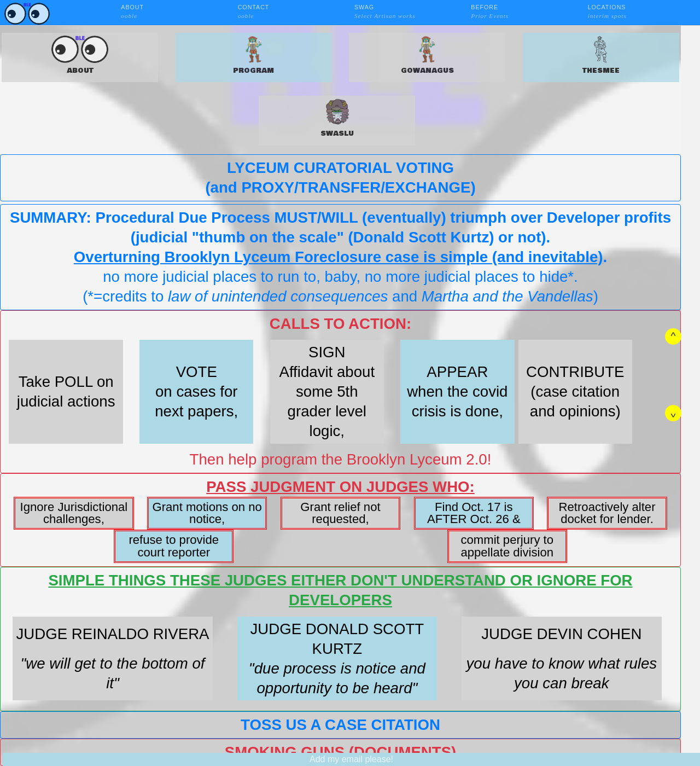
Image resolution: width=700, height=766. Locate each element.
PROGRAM (253, 56)
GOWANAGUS (427, 56)
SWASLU (337, 118)
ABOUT (80, 56)
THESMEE (601, 56)
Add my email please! (351, 759)
